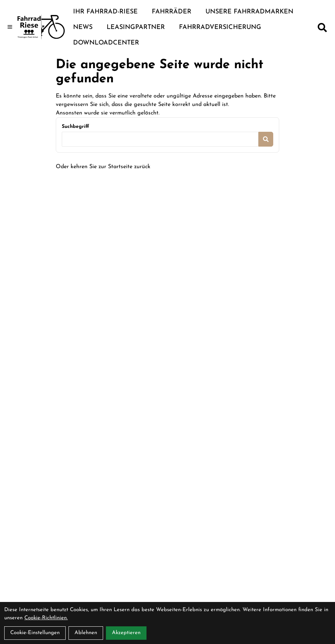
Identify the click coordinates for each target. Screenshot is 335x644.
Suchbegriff (75, 127)
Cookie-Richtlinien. (46, 618)
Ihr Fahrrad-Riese (105, 12)
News (83, 27)
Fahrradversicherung (220, 27)
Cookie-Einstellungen (35, 633)
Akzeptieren (126, 633)
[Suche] (322, 28)
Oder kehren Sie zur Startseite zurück (103, 167)
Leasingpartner (136, 27)
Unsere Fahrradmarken (249, 12)
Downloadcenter (106, 43)
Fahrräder (172, 12)
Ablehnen (86, 633)
